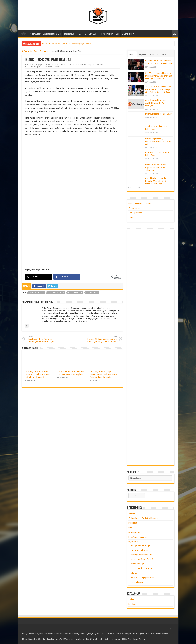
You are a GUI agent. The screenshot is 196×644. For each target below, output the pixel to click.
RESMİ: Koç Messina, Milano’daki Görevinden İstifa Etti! (158, 141)
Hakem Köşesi (137, 582)
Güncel (132, 54)
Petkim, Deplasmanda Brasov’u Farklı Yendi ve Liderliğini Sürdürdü (37, 374)
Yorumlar (154, 54)
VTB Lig (134, 573)
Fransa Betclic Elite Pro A (141, 568)
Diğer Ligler (127, 34)
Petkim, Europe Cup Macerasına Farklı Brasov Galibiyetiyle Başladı (103, 374)
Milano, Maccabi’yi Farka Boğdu (159, 114)
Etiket (164, 54)
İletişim (132, 218)
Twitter (132, 599)
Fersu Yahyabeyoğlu (35, 65)
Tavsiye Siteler (135, 208)
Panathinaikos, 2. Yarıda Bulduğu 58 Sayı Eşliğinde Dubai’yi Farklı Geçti (156, 181)
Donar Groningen (41, 51)
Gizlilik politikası (135, 213)
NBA (80, 34)
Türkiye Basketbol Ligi (140, 545)
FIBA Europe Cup (85, 65)
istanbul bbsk (92, 293)
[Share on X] (38, 277)
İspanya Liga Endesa (140, 550)
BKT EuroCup (91, 34)
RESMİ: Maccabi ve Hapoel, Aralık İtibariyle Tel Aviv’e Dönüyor (157, 103)
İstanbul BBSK (98, 65)
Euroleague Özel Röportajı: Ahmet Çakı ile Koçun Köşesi (44, 339)
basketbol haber (36, 293)
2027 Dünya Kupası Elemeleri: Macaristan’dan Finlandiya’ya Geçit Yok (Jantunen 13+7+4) (158, 89)
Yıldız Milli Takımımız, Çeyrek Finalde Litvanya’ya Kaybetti (67, 44)
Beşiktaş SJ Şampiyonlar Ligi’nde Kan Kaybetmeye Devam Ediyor (101, 339)
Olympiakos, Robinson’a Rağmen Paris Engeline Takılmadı (156, 167)
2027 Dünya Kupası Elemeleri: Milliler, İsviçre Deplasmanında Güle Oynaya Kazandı (159, 76)
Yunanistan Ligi (137, 564)
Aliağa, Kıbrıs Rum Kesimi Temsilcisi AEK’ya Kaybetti (71, 373)
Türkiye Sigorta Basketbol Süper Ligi (45, 34)
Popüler (143, 54)
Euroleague (69, 34)
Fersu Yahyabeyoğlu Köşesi (140, 203)
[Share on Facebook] (67, 277)
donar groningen (56, 293)
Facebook (133, 604)
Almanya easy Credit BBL (142, 555)
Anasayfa (24, 33)
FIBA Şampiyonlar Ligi (109, 34)
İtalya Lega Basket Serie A (142, 559)
